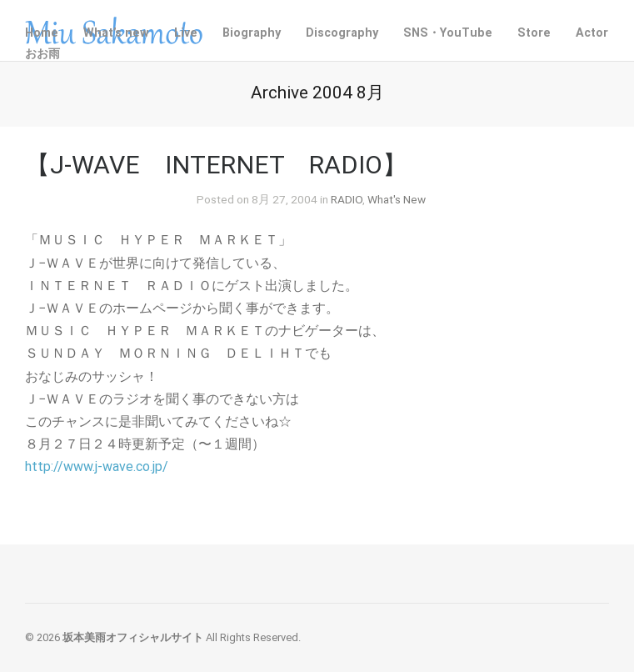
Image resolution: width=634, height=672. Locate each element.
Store (534, 33)
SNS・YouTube (448, 33)
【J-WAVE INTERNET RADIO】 (216, 165)
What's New (397, 199)
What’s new (116, 33)
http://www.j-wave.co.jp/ (97, 466)
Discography (342, 33)
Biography (252, 33)
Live (186, 33)
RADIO (347, 199)
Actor (592, 33)
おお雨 (42, 54)
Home (42, 33)
